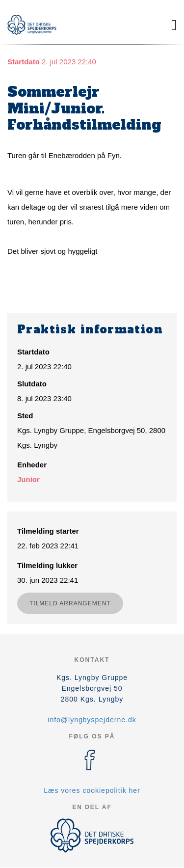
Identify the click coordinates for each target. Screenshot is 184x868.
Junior (28, 479)
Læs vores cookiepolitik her (92, 790)
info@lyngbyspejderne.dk (92, 720)
